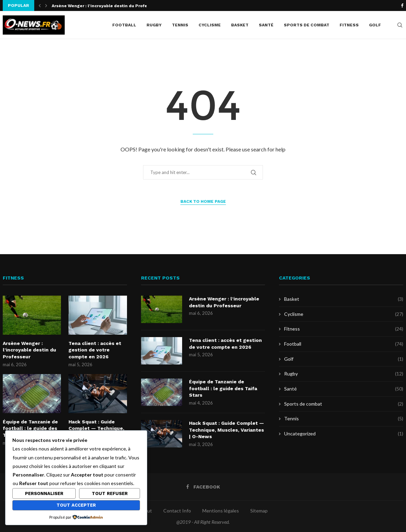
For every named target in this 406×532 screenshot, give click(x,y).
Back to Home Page (203, 201)
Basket (240, 25)
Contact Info (177, 511)
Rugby (154, 25)
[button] (40, 5)
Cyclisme (210, 25)
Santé (266, 25)
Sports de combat (307, 25)
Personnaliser (44, 493)
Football (124, 25)
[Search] (400, 25)
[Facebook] (402, 5)
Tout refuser (110, 493)
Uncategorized (344, 434)
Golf (375, 25)
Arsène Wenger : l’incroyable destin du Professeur (105, 6)
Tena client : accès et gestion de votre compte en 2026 (95, 350)
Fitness (349, 25)
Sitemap (259, 511)
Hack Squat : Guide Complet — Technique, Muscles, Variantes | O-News (226, 430)
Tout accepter (76, 505)
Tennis (180, 25)
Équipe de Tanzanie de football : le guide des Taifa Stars (30, 428)
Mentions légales (221, 511)
